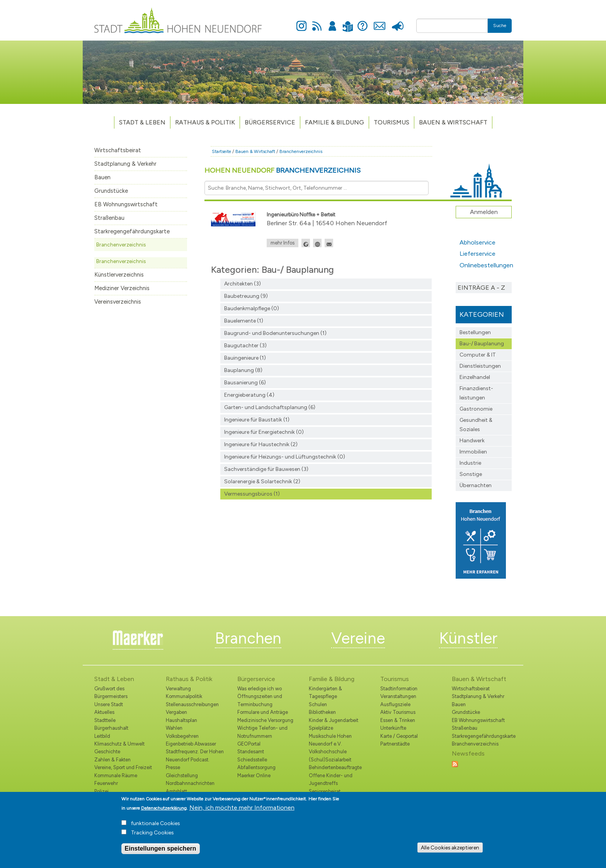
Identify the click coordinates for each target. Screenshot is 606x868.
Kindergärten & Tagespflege (325, 692)
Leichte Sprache (348, 22)
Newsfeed (317, 22)
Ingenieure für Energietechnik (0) (264, 432)
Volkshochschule (328, 752)
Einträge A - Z (481, 288)
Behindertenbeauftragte (335, 767)
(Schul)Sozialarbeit (330, 760)
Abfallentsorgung (256, 767)
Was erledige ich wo (260, 689)
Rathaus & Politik (205, 122)
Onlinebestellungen (486, 265)
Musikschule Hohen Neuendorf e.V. (330, 740)
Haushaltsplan (181, 720)
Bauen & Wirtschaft (453, 122)
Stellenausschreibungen (192, 704)
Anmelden (332, 22)
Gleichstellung (182, 775)
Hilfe (363, 22)
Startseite (221, 151)
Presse (397, 22)
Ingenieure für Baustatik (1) (257, 420)
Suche (500, 25)
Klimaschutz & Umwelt (119, 744)
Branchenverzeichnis (121, 245)
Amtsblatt (176, 791)
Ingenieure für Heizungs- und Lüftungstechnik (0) (285, 457)
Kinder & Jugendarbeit (334, 720)
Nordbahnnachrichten (190, 783)
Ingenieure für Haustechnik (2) (261, 444)
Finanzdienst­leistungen (476, 393)
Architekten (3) (243, 284)
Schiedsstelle (252, 760)
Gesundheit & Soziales (476, 425)
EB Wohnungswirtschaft (126, 204)
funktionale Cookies (156, 826)
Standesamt (251, 752)
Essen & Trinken (398, 720)
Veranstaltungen (398, 696)
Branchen (248, 638)
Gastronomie (476, 409)
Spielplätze (321, 728)
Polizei (101, 791)
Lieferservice (477, 254)
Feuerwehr (106, 783)
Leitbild (102, 736)
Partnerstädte (395, 744)
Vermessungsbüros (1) (252, 494)
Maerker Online (254, 775)
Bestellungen (475, 332)
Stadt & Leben (142, 122)
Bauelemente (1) (244, 321)
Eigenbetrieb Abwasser (191, 744)
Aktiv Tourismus (398, 712)
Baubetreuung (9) (246, 296)
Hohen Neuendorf (283, 170)
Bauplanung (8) (243, 370)
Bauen (102, 177)
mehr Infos (283, 243)
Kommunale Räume (116, 775)
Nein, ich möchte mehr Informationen (242, 810)
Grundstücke (111, 191)
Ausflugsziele (395, 704)
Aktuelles (104, 712)
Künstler (468, 638)
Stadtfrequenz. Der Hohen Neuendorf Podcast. (195, 755)
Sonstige (471, 474)
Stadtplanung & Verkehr (125, 164)
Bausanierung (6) (245, 383)
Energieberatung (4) (249, 395)
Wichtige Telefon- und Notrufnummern (262, 732)
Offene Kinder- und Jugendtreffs (331, 779)
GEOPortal (249, 744)
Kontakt (379, 22)
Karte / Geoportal (399, 736)
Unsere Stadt (109, 704)
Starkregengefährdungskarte (132, 231)
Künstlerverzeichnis (119, 275)
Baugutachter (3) (245, 346)
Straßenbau (109, 218)
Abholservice (477, 242)
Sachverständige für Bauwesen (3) (266, 469)
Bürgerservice (270, 122)
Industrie (470, 463)
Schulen (318, 704)
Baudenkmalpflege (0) (252, 308)
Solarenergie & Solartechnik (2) (262, 482)
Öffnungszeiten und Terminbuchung (260, 700)
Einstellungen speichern (161, 851)
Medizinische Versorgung (265, 720)
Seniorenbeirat (325, 791)
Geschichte (107, 752)
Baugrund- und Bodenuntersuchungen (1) (275, 333)
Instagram (301, 22)
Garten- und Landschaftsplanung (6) (270, 407)
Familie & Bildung (334, 122)
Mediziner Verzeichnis (122, 288)
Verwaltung (178, 689)
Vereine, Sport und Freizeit (123, 767)
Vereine (358, 638)
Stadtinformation (399, 689)
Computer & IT (478, 355)
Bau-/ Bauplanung (482, 344)
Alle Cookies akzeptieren (450, 850)
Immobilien (473, 452)
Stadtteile (105, 720)
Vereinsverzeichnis (118, 302)
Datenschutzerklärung (164, 811)
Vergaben (176, 712)
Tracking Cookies (152, 835)
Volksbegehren (182, 736)
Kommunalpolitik (184, 696)
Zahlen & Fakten (112, 760)
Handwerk (472, 441)
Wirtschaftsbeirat (118, 150)
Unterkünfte (393, 728)
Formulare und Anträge (263, 712)
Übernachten (476, 485)
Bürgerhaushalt (111, 728)
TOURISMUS (392, 122)
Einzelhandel (475, 377)
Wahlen (174, 728)
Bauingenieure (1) (245, 358)
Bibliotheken (322, 712)
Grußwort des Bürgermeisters (111, 692)
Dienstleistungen (480, 366)
